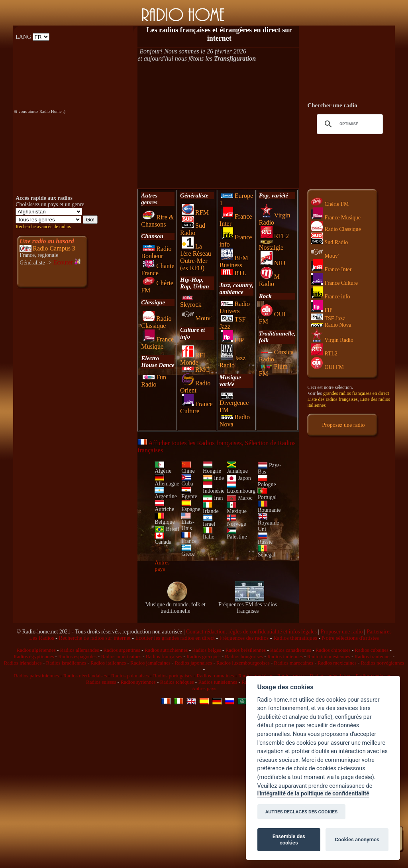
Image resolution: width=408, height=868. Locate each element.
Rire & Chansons (157, 221)
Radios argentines (122, 650)
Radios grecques (204, 656)
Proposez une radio (343, 425)
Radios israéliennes (66, 663)
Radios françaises (164, 656)
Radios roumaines (216, 676)
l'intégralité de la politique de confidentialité (313, 794)
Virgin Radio (332, 340)
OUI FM (327, 367)
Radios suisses (101, 682)
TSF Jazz (328, 319)
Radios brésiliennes (246, 650)
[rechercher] (348, 124)
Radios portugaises (173, 676)
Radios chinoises (333, 650)
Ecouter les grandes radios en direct (175, 638)
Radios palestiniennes (36, 676)
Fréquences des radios (244, 638)
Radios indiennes (285, 656)
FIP (232, 340)
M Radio (269, 280)
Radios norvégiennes (383, 663)
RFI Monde (193, 359)
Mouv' (197, 318)
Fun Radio (154, 381)
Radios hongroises (244, 656)
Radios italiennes (108, 663)
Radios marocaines (294, 663)
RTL (234, 273)
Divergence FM (234, 403)
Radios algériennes (36, 650)
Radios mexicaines (337, 663)
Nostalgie (271, 245)
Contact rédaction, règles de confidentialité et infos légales (251, 632)
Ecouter (67, 262)
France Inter (331, 269)
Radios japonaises (194, 663)
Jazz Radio (233, 362)
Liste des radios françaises (332, 399)
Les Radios (42, 638)
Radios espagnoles (77, 656)
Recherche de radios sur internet (94, 638)
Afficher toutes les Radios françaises (189, 443)
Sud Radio (193, 229)
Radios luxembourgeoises (243, 663)
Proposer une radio (342, 632)
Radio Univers (235, 307)
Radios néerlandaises (85, 676)
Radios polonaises (130, 676)
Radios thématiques (295, 638)
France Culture (196, 407)
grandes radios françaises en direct (356, 393)
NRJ (273, 263)
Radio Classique (156, 322)
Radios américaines (121, 656)
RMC (196, 370)
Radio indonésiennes (329, 656)
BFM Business (234, 261)
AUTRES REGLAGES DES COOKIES (302, 812)
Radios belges (207, 650)
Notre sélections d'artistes (350, 638)
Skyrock (191, 302)
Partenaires (379, 632)
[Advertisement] (218, 125)
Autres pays (162, 566)
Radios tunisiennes (218, 682)
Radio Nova (331, 325)
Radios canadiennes (291, 650)
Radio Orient (195, 387)
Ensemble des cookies (289, 839)
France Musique (157, 343)
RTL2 (275, 236)
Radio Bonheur (156, 252)
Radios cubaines (372, 650)
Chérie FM (330, 204)
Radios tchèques (177, 682)
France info (330, 297)
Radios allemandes (80, 650)
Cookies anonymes (357, 839)
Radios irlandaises (23, 663)
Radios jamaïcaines (150, 663)
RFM (195, 212)
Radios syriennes (138, 682)
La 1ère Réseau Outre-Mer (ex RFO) (196, 257)
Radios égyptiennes (34, 656)
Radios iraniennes (373, 656)
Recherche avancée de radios (43, 227)
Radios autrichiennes (166, 650)
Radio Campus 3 (54, 248)
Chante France (158, 269)
